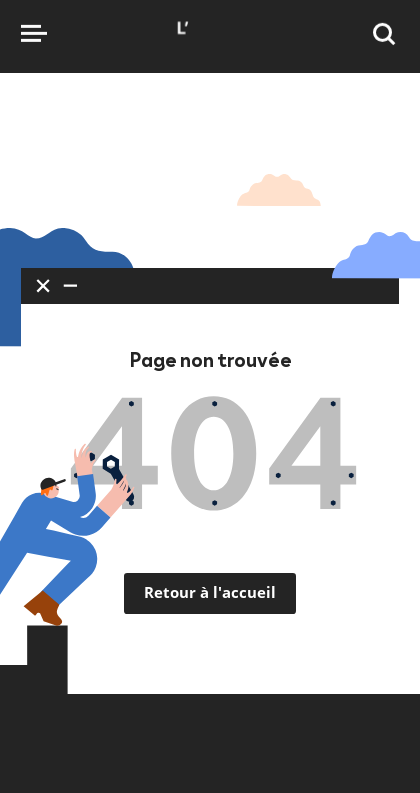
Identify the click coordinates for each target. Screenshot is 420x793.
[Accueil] (210, 46)
